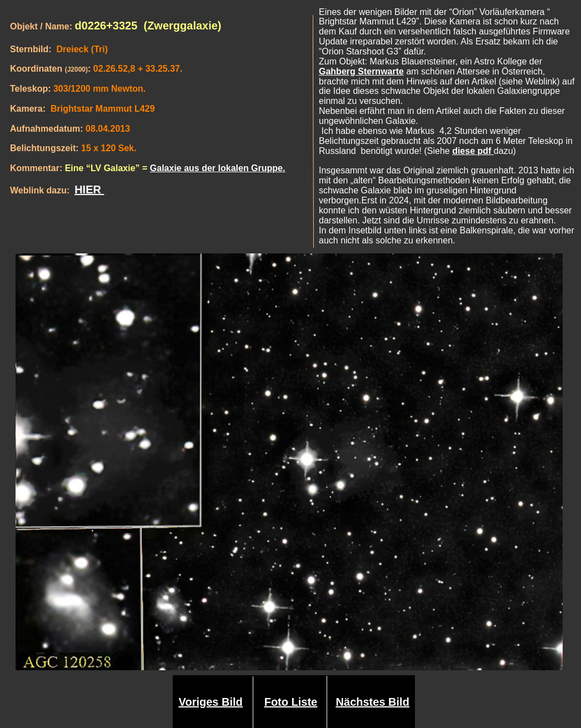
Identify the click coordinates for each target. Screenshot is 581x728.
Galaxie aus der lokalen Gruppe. (218, 168)
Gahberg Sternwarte (361, 71)
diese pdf (473, 151)
